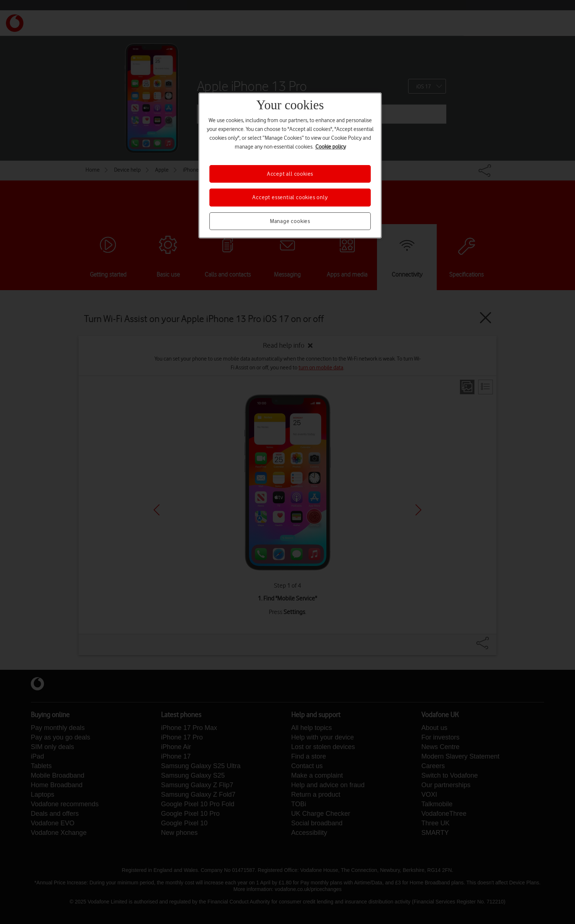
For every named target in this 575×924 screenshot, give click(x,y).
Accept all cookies (290, 174)
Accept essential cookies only (290, 197)
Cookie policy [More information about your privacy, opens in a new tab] (331, 147)
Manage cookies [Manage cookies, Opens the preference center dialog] (290, 221)
